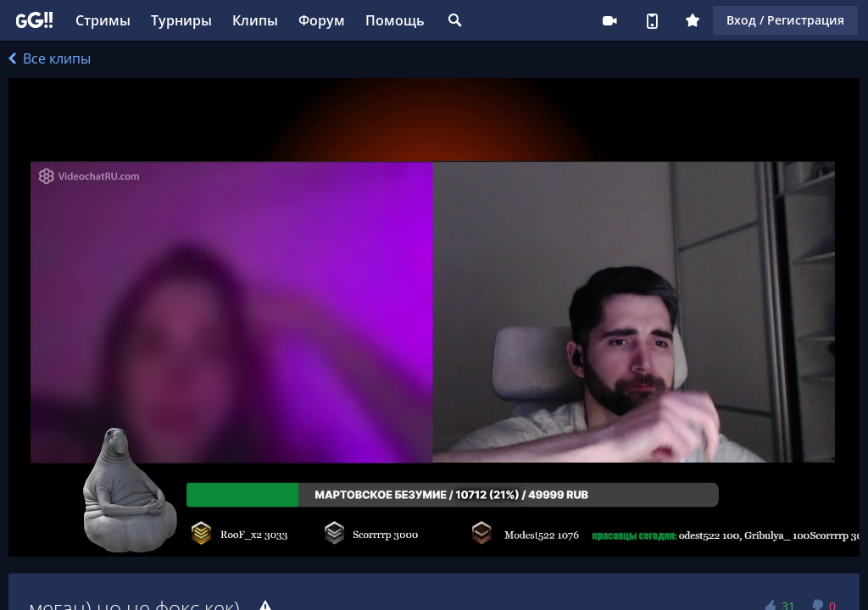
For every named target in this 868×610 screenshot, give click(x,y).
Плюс (693, 20)
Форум (322, 20)
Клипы (255, 20)
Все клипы (50, 58)
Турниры (181, 20)
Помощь (395, 20)
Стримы (103, 20)
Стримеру (609, 20)
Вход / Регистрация (785, 20)
